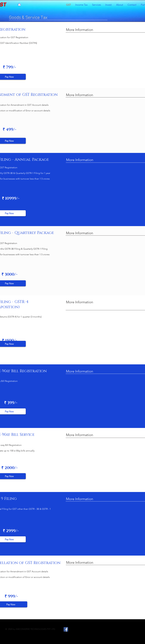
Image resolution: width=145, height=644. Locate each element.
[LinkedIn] (79, 629)
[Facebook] (66, 629)
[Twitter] (72, 629)
